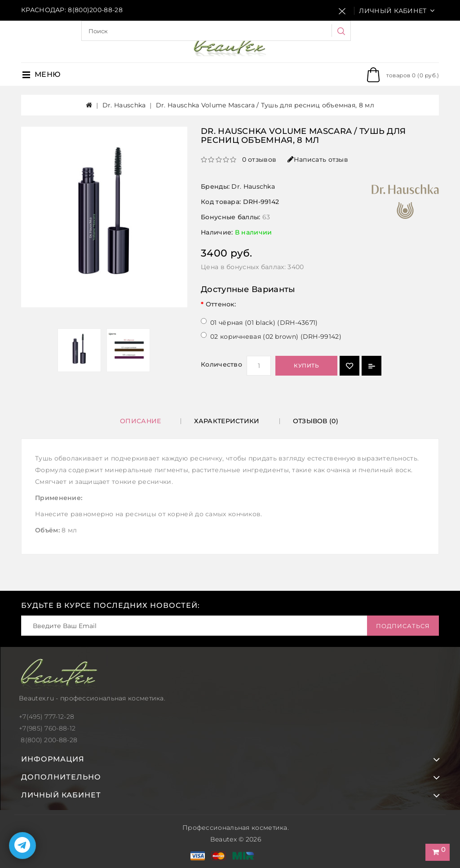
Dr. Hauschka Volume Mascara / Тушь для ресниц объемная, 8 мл (265, 105)
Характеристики (227, 421)
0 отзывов (259, 159)
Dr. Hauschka (124, 105)
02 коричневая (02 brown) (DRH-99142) (276, 337)
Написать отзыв (318, 159)
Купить (306, 365)
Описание (140, 421)
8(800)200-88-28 (95, 10)
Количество (221, 364)
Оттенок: (221, 304)
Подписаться (403, 626)
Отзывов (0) (316, 421)
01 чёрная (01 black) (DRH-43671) (264, 323)
